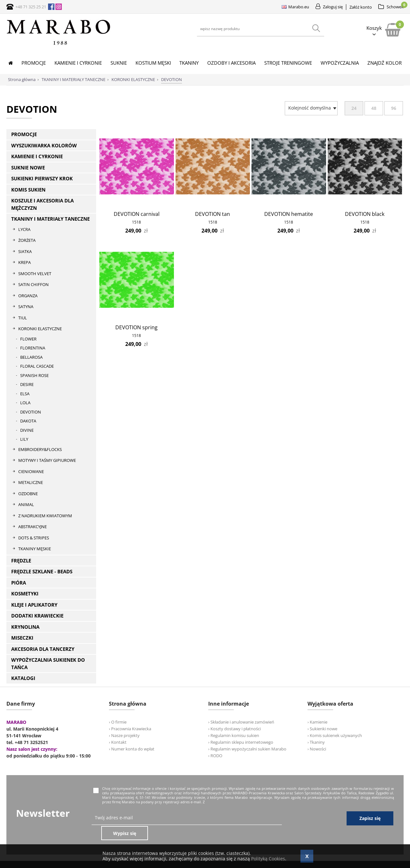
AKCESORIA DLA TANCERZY (43, 649)
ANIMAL (26, 504)
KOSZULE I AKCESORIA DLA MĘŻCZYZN (42, 204)
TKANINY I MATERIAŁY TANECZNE (50, 219)
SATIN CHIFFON (33, 284)
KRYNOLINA (25, 627)
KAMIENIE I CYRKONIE (37, 156)
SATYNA (26, 307)
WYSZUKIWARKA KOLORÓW (44, 145)
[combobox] (311, 108)
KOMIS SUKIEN (28, 190)
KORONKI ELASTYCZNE (40, 329)
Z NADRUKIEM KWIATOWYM (45, 516)
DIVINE (27, 430)
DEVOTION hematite (289, 214)
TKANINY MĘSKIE (35, 549)
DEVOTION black (365, 214)
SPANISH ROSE (34, 375)
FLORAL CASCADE (37, 366)
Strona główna (22, 79)
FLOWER (28, 339)
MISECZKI (22, 638)
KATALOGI (23, 678)
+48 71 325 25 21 (31, 7)
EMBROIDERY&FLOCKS (40, 449)
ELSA (25, 394)
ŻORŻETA (27, 240)
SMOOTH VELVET (35, 274)
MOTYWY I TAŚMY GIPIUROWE (47, 460)
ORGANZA (28, 296)
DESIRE (27, 384)
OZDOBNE (28, 494)
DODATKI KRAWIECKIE (37, 616)
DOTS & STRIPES (34, 538)
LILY (24, 439)
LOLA (25, 403)
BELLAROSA (31, 357)
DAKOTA (28, 421)
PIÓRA (19, 583)
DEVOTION (31, 412)
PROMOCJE (24, 134)
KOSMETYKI (25, 594)
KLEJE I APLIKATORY (34, 605)
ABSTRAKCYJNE (33, 527)
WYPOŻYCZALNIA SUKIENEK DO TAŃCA (48, 663)
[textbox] (310, 108)
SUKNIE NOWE (28, 168)
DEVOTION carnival (137, 214)
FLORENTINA (33, 348)
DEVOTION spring (136, 327)
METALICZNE (31, 482)
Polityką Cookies (268, 859)
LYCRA (24, 229)
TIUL (23, 318)
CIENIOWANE (31, 471)
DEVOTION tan (213, 214)
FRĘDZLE (21, 561)
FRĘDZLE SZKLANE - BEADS (42, 571)
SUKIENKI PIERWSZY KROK (42, 178)
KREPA (25, 262)
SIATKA (25, 251)
